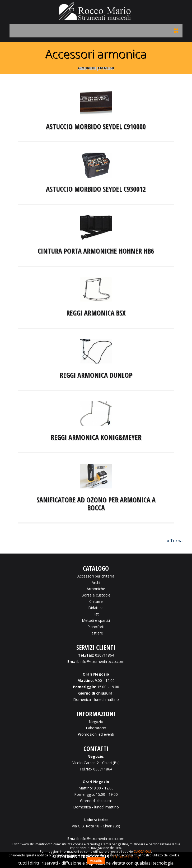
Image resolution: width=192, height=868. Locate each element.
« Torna (175, 541)
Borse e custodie (96, 595)
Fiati (96, 614)
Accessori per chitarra (96, 576)
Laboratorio (96, 728)
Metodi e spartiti (96, 620)
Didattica (96, 608)
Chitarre (96, 601)
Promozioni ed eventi (96, 734)
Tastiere (96, 633)
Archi (96, 582)
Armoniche (96, 589)
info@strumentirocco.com (102, 661)
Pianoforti (96, 627)
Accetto (96, 861)
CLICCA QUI (142, 852)
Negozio (96, 722)
